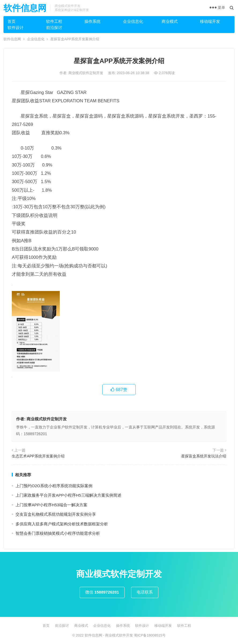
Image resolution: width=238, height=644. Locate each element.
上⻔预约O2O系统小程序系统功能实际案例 (54, 486)
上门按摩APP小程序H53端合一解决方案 (51, 505)
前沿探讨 (54, 28)
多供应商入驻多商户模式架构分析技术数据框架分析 (62, 524)
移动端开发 (210, 21)
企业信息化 (133, 21)
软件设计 (16, 28)
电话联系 (145, 592)
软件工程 (54, 21)
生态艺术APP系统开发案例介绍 (38, 456)
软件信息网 (25, 8)
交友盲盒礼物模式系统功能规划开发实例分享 (56, 514)
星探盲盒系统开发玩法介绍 (204, 456)
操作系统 (92, 21)
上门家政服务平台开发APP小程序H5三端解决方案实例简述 (68, 495)
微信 (102, 592)
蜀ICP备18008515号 (150, 635)
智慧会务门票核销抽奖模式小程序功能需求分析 (58, 533)
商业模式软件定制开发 (86, 73)
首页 (12, 21)
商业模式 (170, 21)
